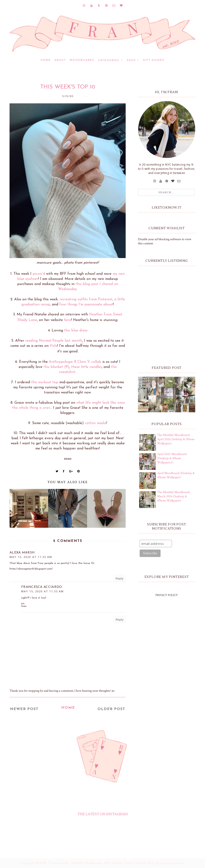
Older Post (111, 709)
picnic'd (39, 274)
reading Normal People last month (54, 341)
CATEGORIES (109, 61)
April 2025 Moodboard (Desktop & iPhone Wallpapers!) (172, 458)
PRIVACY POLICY (167, 595)
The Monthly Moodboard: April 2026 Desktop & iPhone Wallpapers (176, 439)
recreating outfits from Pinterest (86, 299)
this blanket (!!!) (56, 367)
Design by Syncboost (170, 863)
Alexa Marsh (22, 553)
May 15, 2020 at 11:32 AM (31, 557)
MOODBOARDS (82, 60)
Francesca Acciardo (42, 587)
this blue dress (76, 331)
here (68, 320)
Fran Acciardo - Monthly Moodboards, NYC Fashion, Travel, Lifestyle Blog (101, 863)
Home (46, 60)
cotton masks (96, 423)
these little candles (86, 367)
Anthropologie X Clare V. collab (75, 362)
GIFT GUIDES (154, 60)
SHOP (131, 61)
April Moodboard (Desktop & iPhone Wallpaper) (176, 475)
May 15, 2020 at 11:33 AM (42, 591)
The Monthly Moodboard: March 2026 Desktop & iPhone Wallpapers (174, 496)
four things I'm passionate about (86, 305)
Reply (120, 578)
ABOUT (60, 60)
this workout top (45, 382)
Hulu (54, 346)
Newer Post (24, 709)
